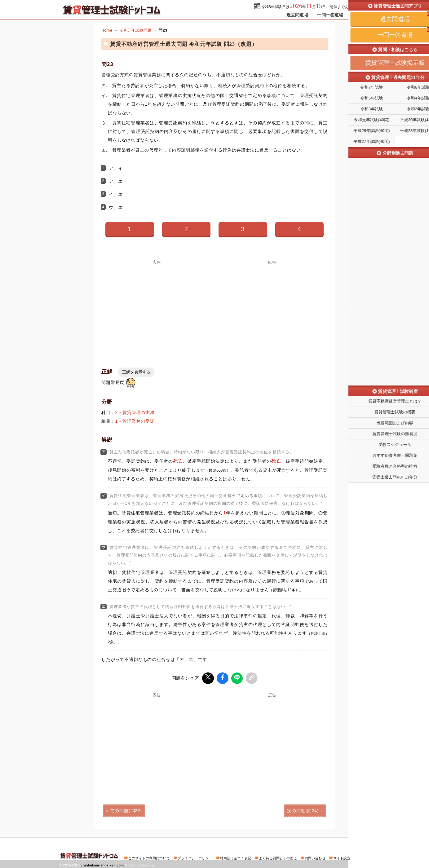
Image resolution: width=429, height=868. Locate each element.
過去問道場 (297, 15)
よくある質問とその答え (278, 857)
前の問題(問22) (126, 809)
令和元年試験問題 (136, 30)
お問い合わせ (315, 857)
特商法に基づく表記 (236, 857)
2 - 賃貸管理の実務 (135, 412)
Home (107, 30)
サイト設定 (342, 857)
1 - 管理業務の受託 (135, 421)
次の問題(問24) (303, 809)
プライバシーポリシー (195, 857)
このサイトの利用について (149, 857)
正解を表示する (136, 372)
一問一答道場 (330, 15)
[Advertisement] (157, 308)
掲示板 (359, 15)
